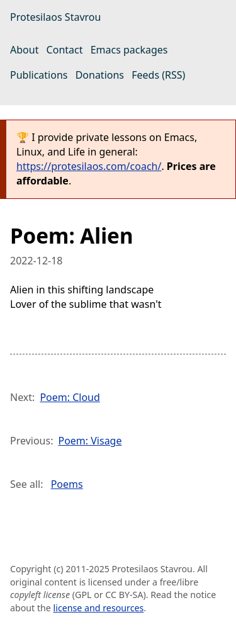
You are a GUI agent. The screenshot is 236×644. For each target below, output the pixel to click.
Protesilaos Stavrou (55, 17)
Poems (67, 484)
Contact (65, 50)
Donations (100, 75)
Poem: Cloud (70, 397)
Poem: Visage (90, 441)
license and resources (99, 608)
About (24, 50)
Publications (39, 75)
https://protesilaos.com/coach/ (89, 166)
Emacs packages (129, 50)
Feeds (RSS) (158, 75)
